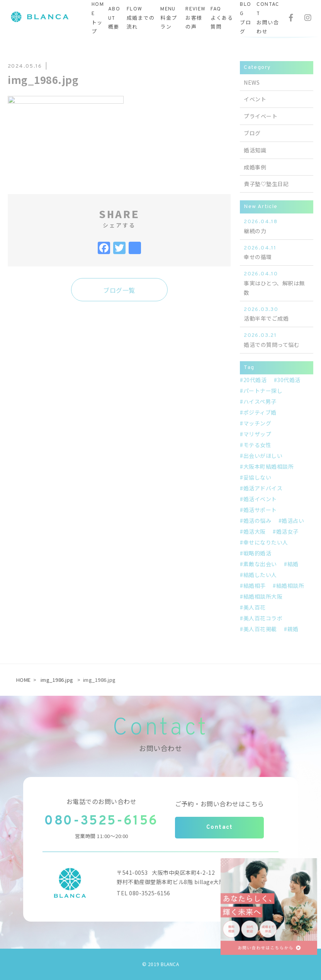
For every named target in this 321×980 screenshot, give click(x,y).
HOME (24, 680)
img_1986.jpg (57, 680)
